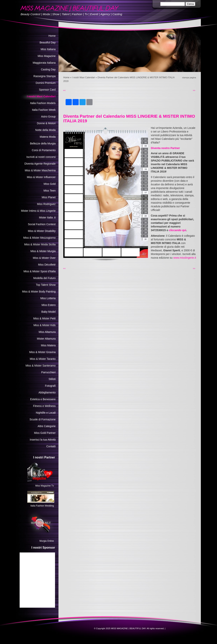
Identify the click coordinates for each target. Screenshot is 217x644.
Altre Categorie (47, 426)
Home (66, 77)
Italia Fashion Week (44, 110)
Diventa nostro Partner (165, 148)
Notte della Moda (45, 130)
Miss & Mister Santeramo (41, 366)
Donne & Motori (46, 123)
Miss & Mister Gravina (42, 352)
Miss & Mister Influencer (41, 177)
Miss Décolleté (47, 265)
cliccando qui (177, 230)
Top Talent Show (46, 285)
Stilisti (52, 379)
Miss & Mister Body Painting (39, 292)
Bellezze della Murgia (43, 143)
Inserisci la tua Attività (43, 440)
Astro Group (48, 117)
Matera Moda (48, 137)
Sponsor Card (47, 90)
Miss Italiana (48, 49)
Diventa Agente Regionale (40, 164)
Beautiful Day (48, 42)
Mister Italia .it (47, 217)
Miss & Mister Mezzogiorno (39, 238)
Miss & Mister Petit (44, 318)
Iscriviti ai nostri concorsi (41, 157)
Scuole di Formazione (43, 419)
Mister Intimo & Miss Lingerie (38, 211)
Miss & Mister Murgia (43, 251)
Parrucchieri (48, 372)
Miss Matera (48, 345)
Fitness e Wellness (44, 406)
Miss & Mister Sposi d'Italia (40, 271)
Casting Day (48, 69)
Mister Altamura (46, 339)
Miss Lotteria (48, 298)
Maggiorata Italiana (44, 63)
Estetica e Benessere (43, 399)
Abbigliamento (47, 392)
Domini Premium (46, 83)
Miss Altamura (47, 332)
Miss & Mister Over (44, 258)
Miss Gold (50, 184)
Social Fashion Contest (42, 224)
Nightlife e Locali (46, 413)
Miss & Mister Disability (42, 231)
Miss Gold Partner (45, 433)
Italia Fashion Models (43, 103)
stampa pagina (189, 77)
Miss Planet (49, 197)
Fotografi (50, 386)
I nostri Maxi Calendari (83, 77)
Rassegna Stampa (45, 76)
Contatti (51, 446)
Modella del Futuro (44, 278)
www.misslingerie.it (185, 258)
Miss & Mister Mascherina (40, 170)
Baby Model (48, 312)
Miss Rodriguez (46, 204)
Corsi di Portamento (44, 150)
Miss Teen (50, 191)
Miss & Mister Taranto (43, 359)
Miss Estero (49, 305)
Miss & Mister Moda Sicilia (40, 244)
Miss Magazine (47, 56)
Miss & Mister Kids (45, 325)
